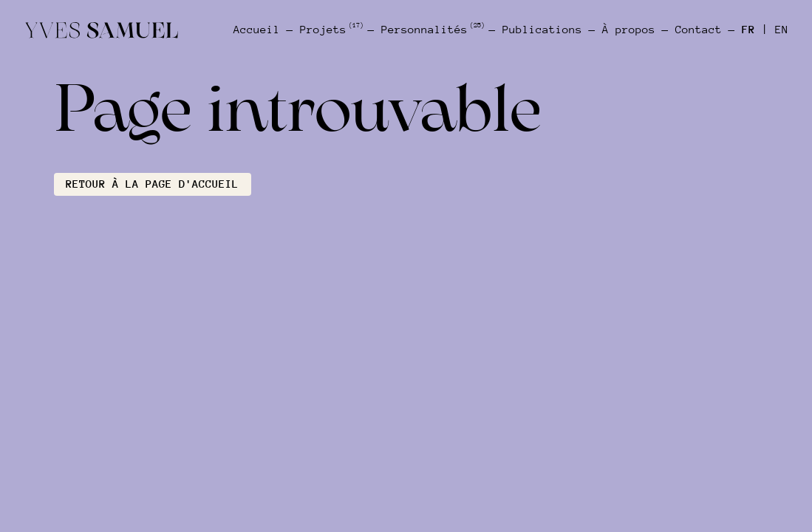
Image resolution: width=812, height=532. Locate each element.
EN (782, 30)
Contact (699, 30)
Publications (542, 30)
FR (748, 30)
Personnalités (432, 29)
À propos (629, 30)
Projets (331, 29)
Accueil (257, 30)
